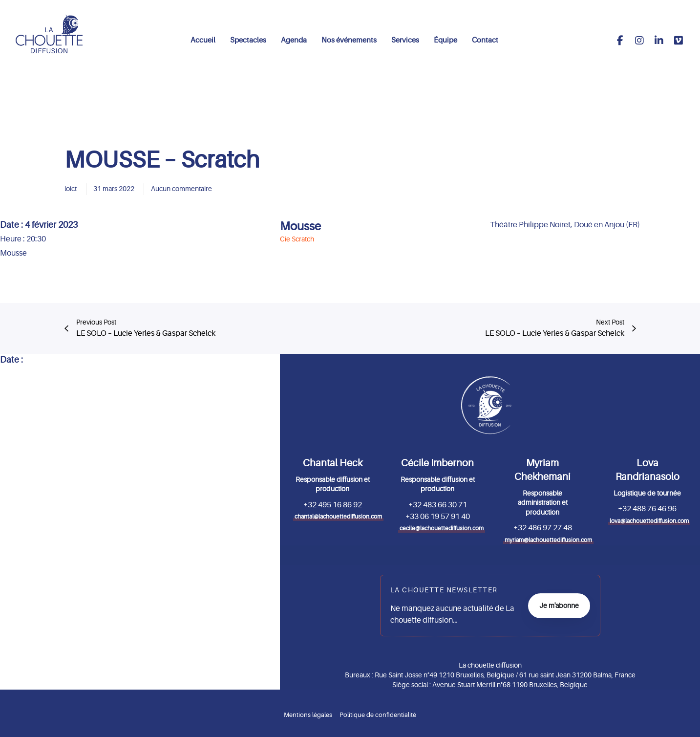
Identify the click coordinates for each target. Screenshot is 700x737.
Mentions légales (308, 715)
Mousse (300, 227)
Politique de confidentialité (378, 715)
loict (71, 189)
